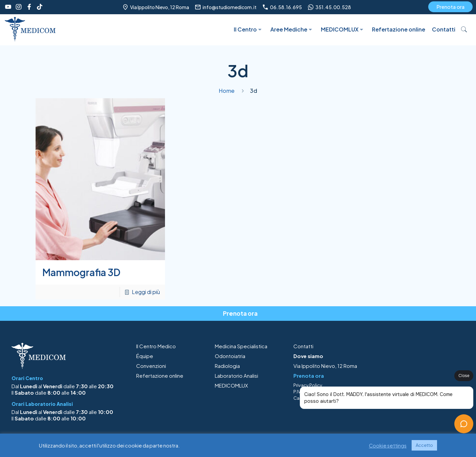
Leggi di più (146, 292)
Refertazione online (160, 376)
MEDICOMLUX (231, 385)
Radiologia (227, 366)
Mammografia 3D (81, 272)
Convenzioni (151, 366)
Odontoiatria (230, 356)
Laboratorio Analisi (236, 376)
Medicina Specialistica (241, 346)
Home (227, 91)
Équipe (145, 356)
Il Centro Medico (156, 346)
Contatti (303, 346)
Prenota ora (450, 7)
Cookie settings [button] (388, 445)
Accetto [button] (424, 445)
